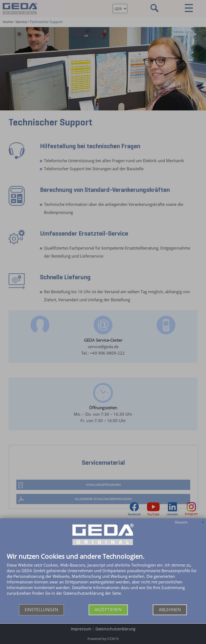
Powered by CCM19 (103, 639)
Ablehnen (170, 610)
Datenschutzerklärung (115, 629)
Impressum (81, 629)
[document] (103, 579)
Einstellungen (41, 610)
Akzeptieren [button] (108, 610)
